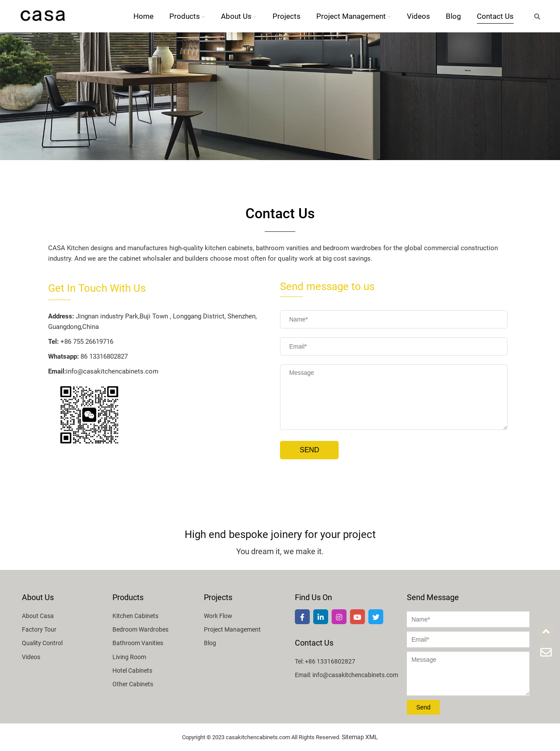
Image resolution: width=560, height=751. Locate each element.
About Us (239, 16)
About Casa (38, 616)
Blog (453, 16)
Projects (287, 16)
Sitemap (353, 737)
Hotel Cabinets (132, 671)
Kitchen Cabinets (135, 616)
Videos (418, 16)
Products (187, 16)
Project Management (354, 16)
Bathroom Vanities (138, 643)
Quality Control (42, 643)
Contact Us (495, 16)
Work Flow (218, 616)
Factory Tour (39, 629)
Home (143, 16)
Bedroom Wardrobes (140, 629)
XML (372, 737)
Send (309, 450)
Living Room (129, 657)
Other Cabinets (133, 684)
